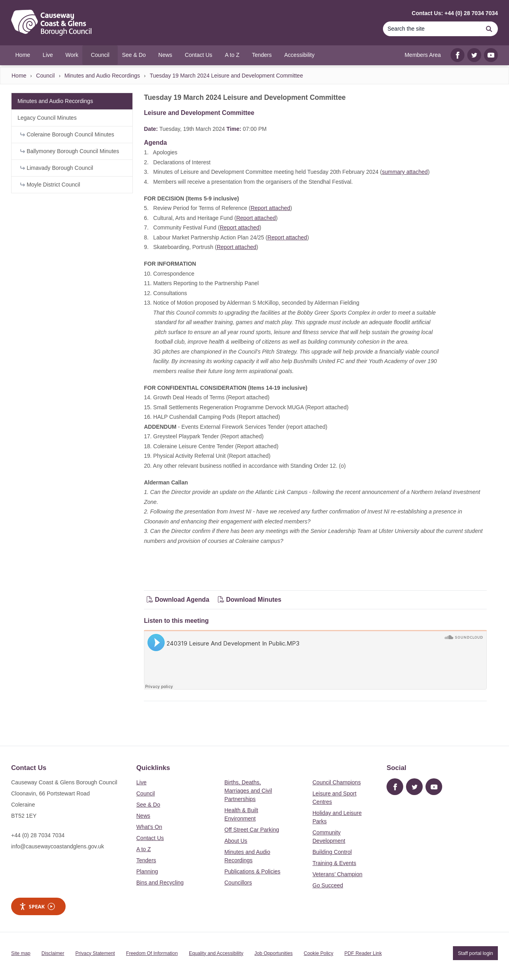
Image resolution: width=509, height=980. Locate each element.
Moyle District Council (50, 185)
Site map (21, 953)
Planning (147, 871)
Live (142, 782)
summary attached (405, 172)
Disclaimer (53, 953)
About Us (236, 841)
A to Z (144, 849)
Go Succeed (328, 885)
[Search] (431, 29)
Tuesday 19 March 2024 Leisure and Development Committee (226, 76)
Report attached (270, 208)
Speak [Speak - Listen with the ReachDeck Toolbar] (37, 907)
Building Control (332, 852)
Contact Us (150, 838)
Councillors (238, 883)
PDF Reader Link (363, 953)
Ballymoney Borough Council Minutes (70, 151)
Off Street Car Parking (252, 830)
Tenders (146, 860)
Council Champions (337, 782)
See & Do (148, 805)
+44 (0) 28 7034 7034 (38, 835)
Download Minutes (250, 600)
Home (19, 76)
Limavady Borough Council (57, 168)
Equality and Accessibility (216, 953)
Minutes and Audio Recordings (102, 76)
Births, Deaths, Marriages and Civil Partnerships (248, 791)
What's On (149, 827)
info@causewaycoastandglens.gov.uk (57, 846)
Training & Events (334, 863)
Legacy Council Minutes (47, 118)
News (143, 816)
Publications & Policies (252, 871)
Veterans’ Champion (338, 874)
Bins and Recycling (160, 883)
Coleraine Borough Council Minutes (67, 134)
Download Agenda (179, 600)
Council (46, 76)
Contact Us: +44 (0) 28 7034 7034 (455, 13)
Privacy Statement (95, 953)
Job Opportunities (274, 953)
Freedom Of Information (152, 953)
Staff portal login (475, 953)
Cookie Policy (319, 953)
